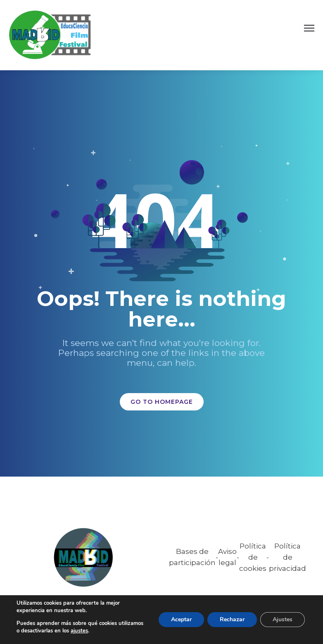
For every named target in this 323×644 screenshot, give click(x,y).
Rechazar (232, 619)
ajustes (79, 631)
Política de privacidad (287, 557)
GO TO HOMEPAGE (162, 402)
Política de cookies (253, 557)
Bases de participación (192, 557)
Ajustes (283, 619)
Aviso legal (227, 557)
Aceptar (181, 619)
